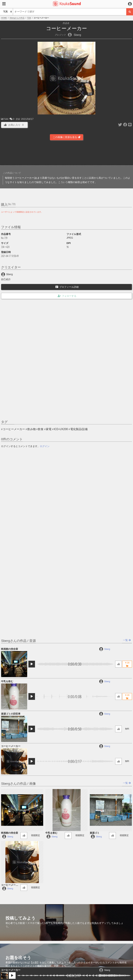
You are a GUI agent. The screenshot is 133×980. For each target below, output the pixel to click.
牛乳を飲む (7, 681)
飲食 (41, 429)
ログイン (45, 446)
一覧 (127, 640)
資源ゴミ (95, 833)
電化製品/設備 (79, 429)
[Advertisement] (66, 154)
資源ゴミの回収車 (11, 714)
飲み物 (32, 429)
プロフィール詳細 (67, 287)
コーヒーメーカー (11, 970)
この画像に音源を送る (66, 137)
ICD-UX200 (61, 429)
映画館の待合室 (10, 649)
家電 (49, 429)
